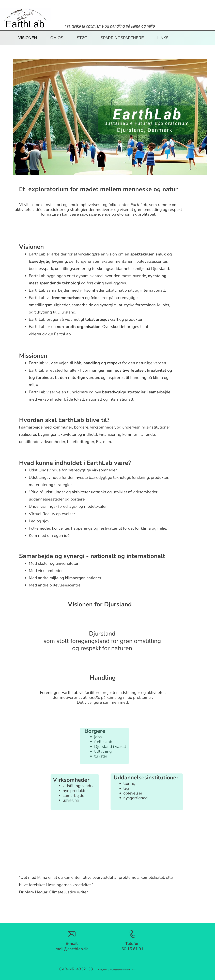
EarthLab (25, 24)
